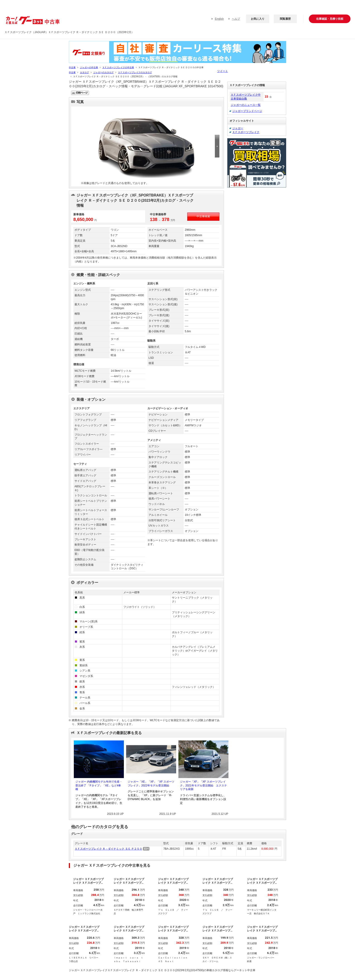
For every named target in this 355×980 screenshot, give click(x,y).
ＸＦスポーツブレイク (246, 132)
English (219, 19)
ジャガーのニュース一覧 (246, 105)
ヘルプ (236, 19)
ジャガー (238, 128)
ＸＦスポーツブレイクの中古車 (118, 67)
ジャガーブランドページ (247, 111)
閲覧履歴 (285, 19)
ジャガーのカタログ (103, 72)
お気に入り (258, 19)
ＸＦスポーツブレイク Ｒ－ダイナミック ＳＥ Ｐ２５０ (108, 849)
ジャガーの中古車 (89, 67)
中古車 (72, 67)
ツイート (223, 71)
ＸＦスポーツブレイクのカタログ (135, 72)
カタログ (84, 72)
